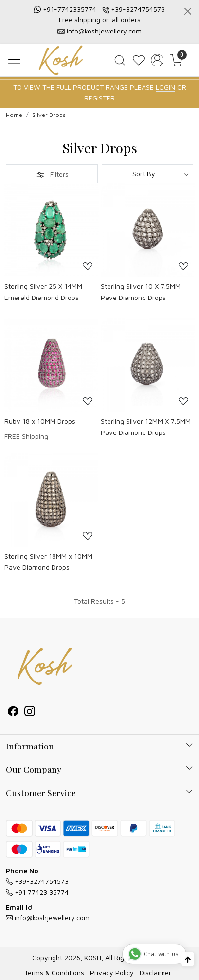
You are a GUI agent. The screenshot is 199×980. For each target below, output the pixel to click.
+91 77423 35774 (37, 892)
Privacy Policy (112, 972)
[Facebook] (13, 712)
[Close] (188, 11)
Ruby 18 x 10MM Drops (40, 421)
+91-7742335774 (70, 9)
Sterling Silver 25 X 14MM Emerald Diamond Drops (43, 291)
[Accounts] (157, 60)
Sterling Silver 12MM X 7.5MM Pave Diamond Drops (146, 426)
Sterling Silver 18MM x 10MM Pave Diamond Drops (48, 561)
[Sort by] (148, 174)
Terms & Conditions (54, 972)
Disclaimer (155, 972)
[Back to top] (188, 959)
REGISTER (99, 98)
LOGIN (165, 87)
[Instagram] (30, 712)
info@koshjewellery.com (104, 31)
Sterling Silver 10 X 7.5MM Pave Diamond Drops (141, 291)
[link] (119, 60)
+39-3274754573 (138, 9)
